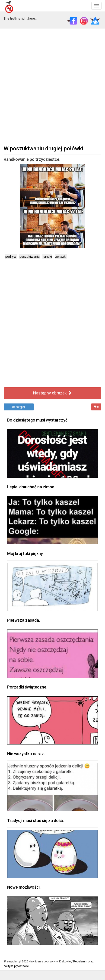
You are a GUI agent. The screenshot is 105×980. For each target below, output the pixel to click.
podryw (11, 257)
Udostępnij (19, 407)
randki (47, 257)
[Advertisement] (52, 86)
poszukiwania (30, 257)
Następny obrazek (52, 393)
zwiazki (61, 257)
